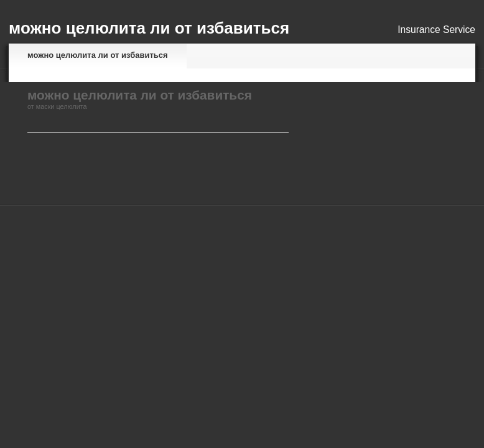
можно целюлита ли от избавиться (98, 55)
